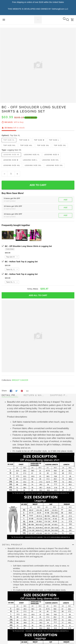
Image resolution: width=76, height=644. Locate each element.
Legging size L (30, 160)
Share (4, 391)
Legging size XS (14, 150)
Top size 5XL (10, 145)
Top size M (39, 140)
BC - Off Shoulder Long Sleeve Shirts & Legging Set (28, 246)
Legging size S (52, 155)
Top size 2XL (60, 145)
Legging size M (11, 160)
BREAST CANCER (20, 380)
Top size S (24, 140)
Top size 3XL (43, 145)
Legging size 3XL (33, 165)
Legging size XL (32, 155)
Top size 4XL (26, 145)
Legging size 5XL (51, 160)
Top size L (54, 140)
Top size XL (15, 135)
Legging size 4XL (12, 165)
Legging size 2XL (54, 165)
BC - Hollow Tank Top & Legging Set (21, 262)
